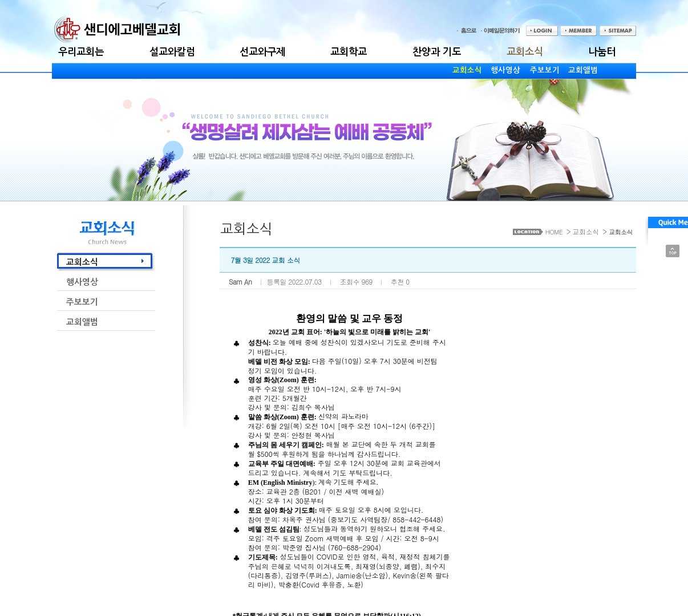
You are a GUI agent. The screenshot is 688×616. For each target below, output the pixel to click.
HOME (554, 232)
